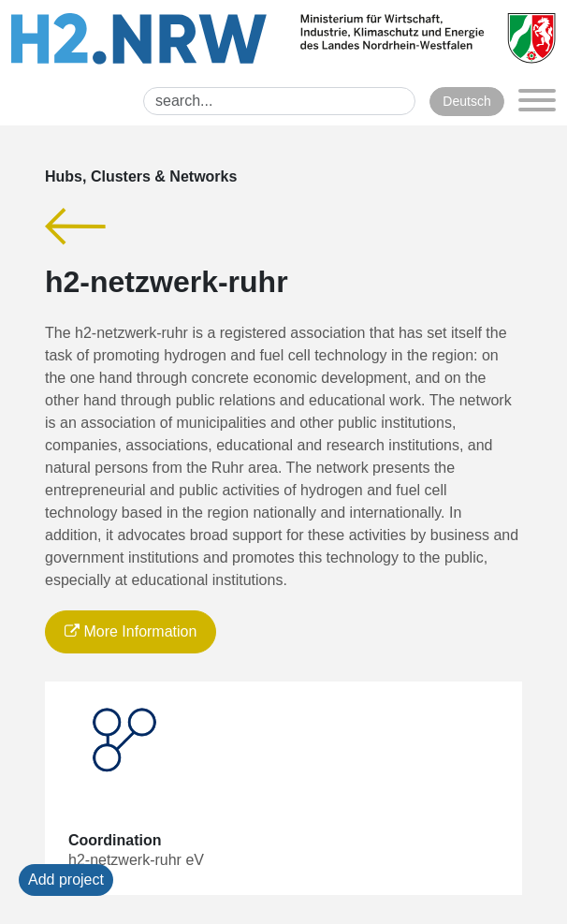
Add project (66, 880)
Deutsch (466, 101)
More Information (131, 631)
